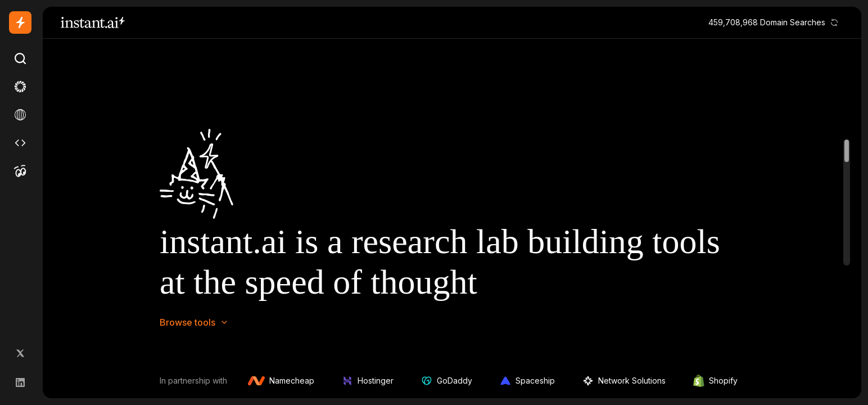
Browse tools (194, 322)
